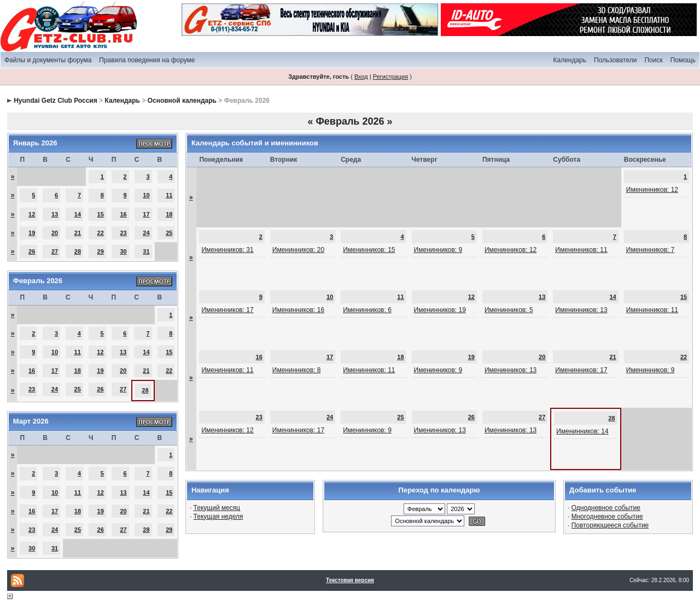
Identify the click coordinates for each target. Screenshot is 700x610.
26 (32, 251)
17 (146, 214)
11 (169, 195)
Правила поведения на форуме (147, 60)
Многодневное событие (607, 517)
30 (123, 251)
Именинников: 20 (298, 250)
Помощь (683, 60)
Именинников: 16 (298, 310)
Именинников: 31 (227, 250)
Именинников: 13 (581, 310)
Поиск (653, 60)
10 (146, 195)
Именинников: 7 (651, 250)
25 (169, 233)
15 (101, 214)
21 (78, 233)
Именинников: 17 (227, 310)
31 (146, 251)
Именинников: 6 (367, 310)
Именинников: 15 (369, 250)
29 (101, 251)
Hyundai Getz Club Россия (56, 101)
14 (78, 214)
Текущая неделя (218, 517)
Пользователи (615, 60)
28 (78, 251)
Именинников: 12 (652, 190)
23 (123, 233)
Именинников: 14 (582, 431)
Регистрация (390, 77)
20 (55, 233)
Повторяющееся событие (610, 525)
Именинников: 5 (509, 310)
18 (169, 214)
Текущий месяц (217, 508)
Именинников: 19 (440, 310)
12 (32, 214)
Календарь (570, 60)
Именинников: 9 (438, 250)
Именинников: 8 (297, 370)
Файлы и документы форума (48, 60)
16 (123, 214)
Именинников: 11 (581, 250)
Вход (361, 77)
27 (55, 251)
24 (146, 233)
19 (32, 233)
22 (101, 233)
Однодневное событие (606, 508)
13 (55, 214)
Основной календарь (182, 101)
